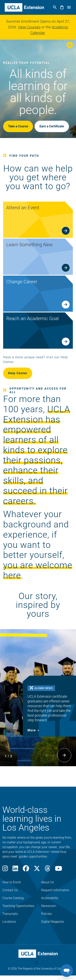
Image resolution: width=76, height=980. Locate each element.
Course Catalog (13, 898)
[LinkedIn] (15, 870)
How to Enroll (11, 882)
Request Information (55, 890)
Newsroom (49, 906)
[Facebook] (26, 870)
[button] (70, 45)
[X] (37, 870)
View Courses (29, 27)
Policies (47, 914)
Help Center (18, 373)
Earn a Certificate (52, 126)
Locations (9, 922)
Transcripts (10, 914)
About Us (48, 882)
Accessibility (50, 898)
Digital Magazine (53, 922)
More (32, 730)
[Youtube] (59, 870)
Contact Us (10, 890)
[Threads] (48, 870)
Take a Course (18, 126)
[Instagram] (5, 870)
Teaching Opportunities (18, 906)
